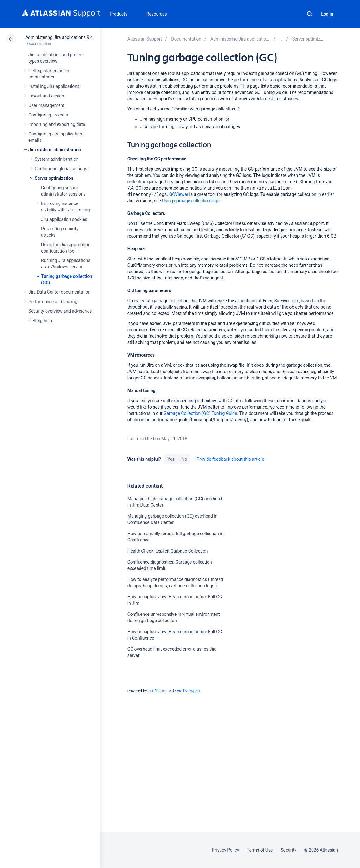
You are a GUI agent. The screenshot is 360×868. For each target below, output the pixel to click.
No (184, 459)
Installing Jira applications (54, 86)
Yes (171, 459)
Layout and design (46, 96)
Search (310, 14)
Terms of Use (260, 850)
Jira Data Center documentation (59, 292)
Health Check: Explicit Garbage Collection (168, 551)
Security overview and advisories (60, 311)
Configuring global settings (61, 169)
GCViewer (179, 194)
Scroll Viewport (187, 691)
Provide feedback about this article (230, 459)
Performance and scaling (53, 302)
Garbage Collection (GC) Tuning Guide (200, 413)
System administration (57, 159)
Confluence (157, 691)
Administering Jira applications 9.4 (59, 37)
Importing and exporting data (57, 124)
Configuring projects (48, 115)
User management (46, 105)
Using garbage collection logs (191, 201)
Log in (327, 14)
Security (289, 850)
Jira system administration (55, 150)
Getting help (40, 321)
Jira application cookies (64, 219)
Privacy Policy (225, 850)
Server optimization (54, 178)
